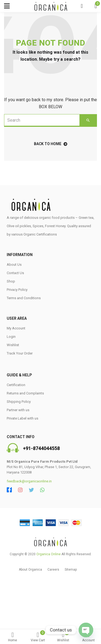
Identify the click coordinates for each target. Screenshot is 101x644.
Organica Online (48, 554)
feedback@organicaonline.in (29, 481)
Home (13, 637)
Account (88, 637)
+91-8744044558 (41, 448)
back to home (51, 144)
